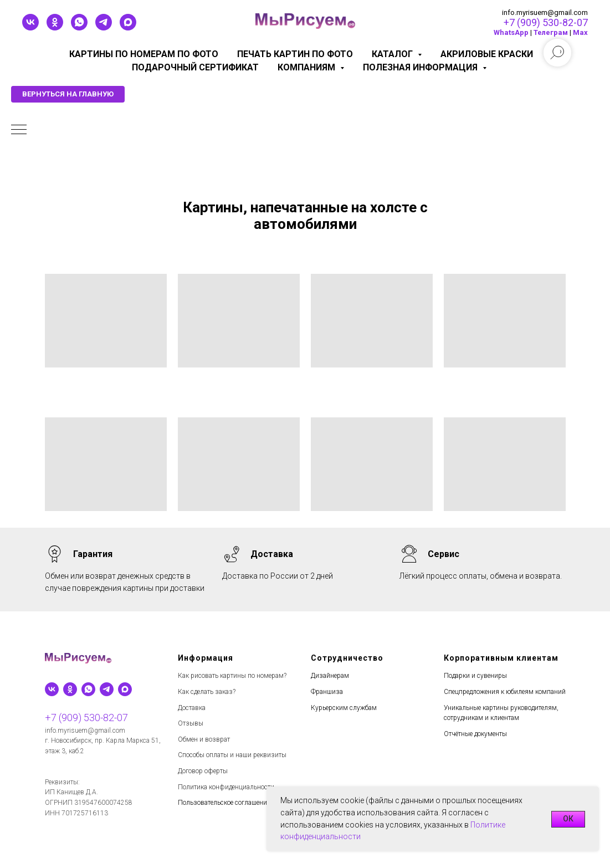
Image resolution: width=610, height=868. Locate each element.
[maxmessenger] (128, 27)
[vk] (30, 27)
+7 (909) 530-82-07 (546, 22)
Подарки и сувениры (475, 676)
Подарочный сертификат (195, 67)
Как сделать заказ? (207, 692)
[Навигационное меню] (19, 130)
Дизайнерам (330, 676)
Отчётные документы (475, 734)
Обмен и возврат (204, 739)
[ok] (55, 27)
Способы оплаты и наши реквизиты (232, 755)
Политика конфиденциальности (226, 787)
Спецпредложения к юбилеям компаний (505, 692)
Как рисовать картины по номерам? (232, 676)
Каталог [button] (393, 54)
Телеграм (551, 32)
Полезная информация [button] (421, 67)
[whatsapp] (79, 27)
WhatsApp (511, 32)
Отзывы (191, 723)
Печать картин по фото (295, 54)
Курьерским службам (344, 708)
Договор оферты (203, 771)
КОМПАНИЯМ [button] (307, 67)
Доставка (192, 708)
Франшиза (327, 692)
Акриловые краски (487, 54)
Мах (580, 32)
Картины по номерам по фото (144, 54)
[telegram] (104, 27)
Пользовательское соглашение (224, 803)
